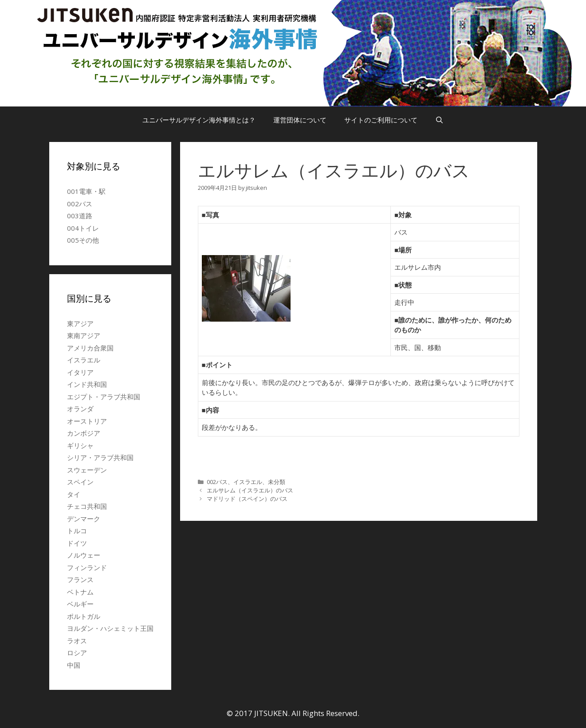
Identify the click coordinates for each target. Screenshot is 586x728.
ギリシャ (80, 445)
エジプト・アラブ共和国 (104, 397)
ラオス (77, 641)
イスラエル (248, 482)
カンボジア (84, 433)
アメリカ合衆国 (90, 348)
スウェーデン (87, 470)
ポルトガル (84, 616)
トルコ (77, 531)
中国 (74, 665)
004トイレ (83, 228)
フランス (80, 579)
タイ (74, 494)
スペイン (80, 482)
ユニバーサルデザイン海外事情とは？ (199, 120)
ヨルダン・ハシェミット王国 (110, 628)
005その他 (83, 240)
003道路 (80, 216)
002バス (217, 482)
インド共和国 (87, 384)
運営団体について (300, 120)
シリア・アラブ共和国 (100, 457)
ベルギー (80, 604)
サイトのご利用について (381, 120)
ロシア (77, 653)
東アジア (80, 323)
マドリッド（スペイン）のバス (247, 499)
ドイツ (77, 543)
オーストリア (87, 421)
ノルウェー (84, 555)
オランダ (80, 409)
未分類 (277, 482)
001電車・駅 (86, 191)
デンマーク (84, 519)
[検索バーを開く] (439, 120)
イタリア (80, 372)
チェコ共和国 (87, 506)
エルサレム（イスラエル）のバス (250, 490)
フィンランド (87, 567)
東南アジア (84, 335)
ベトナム (80, 592)
